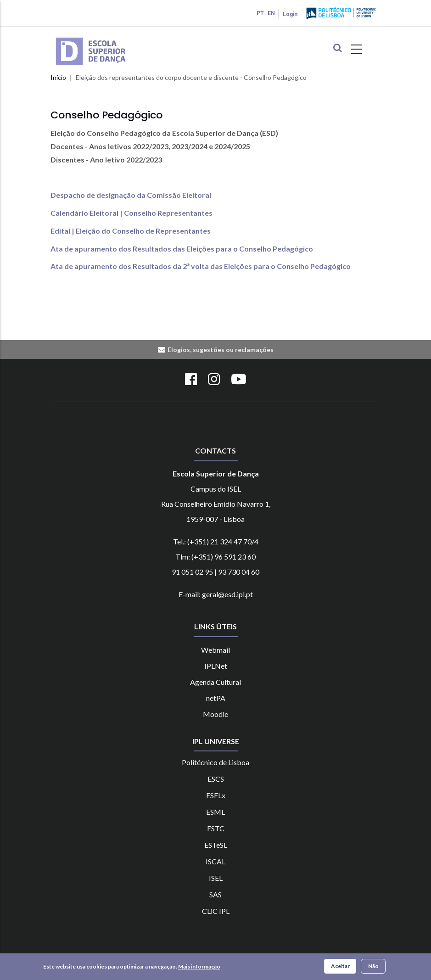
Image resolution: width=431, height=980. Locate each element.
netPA (216, 698)
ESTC (216, 828)
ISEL (216, 878)
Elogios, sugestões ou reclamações (221, 350)
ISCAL (215, 861)
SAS (215, 894)
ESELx (216, 795)
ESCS (216, 779)
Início (58, 77)
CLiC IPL (216, 911)
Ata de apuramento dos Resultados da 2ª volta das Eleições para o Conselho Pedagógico (201, 266)
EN (271, 13)
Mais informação (199, 967)
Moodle (215, 714)
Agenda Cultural (215, 682)
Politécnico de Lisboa (215, 762)
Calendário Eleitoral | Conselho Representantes (132, 213)
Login (290, 14)
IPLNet (216, 666)
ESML (215, 812)
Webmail (215, 650)
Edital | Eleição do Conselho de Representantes (131, 231)
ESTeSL (216, 845)
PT (260, 13)
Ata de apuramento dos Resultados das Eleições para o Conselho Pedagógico (182, 249)
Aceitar (340, 966)
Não (373, 966)
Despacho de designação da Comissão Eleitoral (131, 195)
